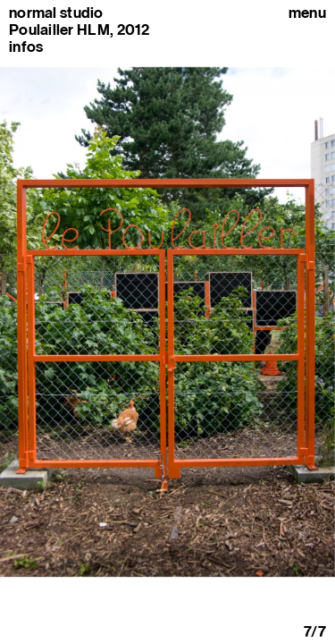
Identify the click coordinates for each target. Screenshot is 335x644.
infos (26, 47)
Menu (307, 13)
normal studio (56, 13)
